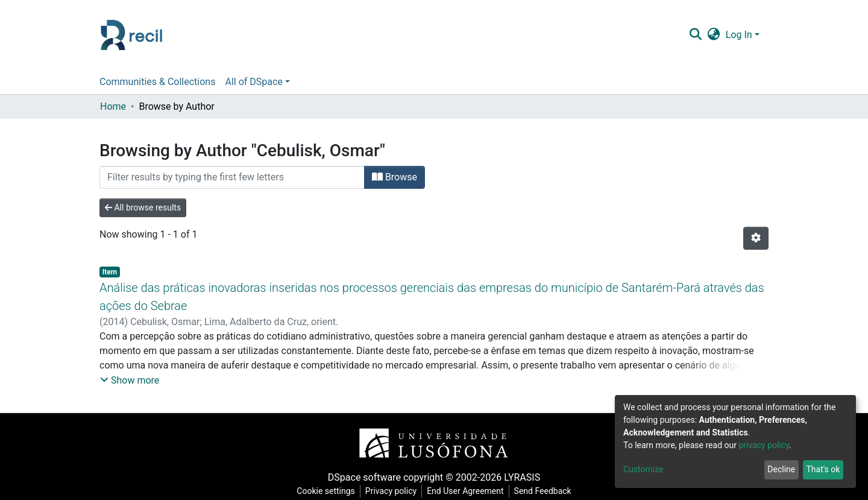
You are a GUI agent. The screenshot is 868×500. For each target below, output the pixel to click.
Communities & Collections (157, 82)
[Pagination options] (756, 238)
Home (113, 106)
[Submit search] (695, 35)
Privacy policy (391, 491)
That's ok (823, 469)
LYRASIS (522, 477)
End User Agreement (465, 491)
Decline (781, 469)
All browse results (143, 207)
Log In (739, 35)
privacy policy (764, 445)
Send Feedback (543, 491)
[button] (713, 35)
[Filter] (232, 177)
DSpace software (364, 477)
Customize (643, 469)
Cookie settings (326, 491)
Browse (395, 177)
